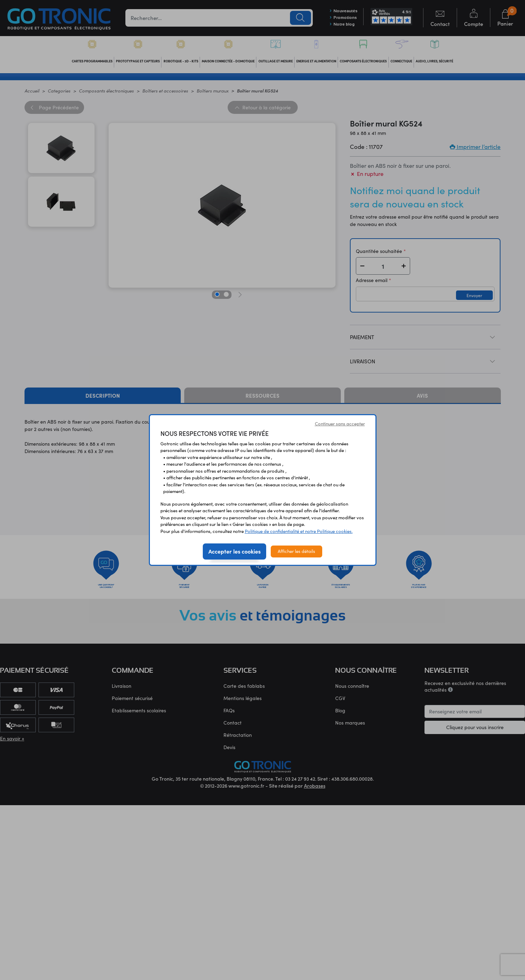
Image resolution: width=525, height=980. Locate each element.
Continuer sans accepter (340, 424)
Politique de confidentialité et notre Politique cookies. (299, 531)
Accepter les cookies (234, 551)
